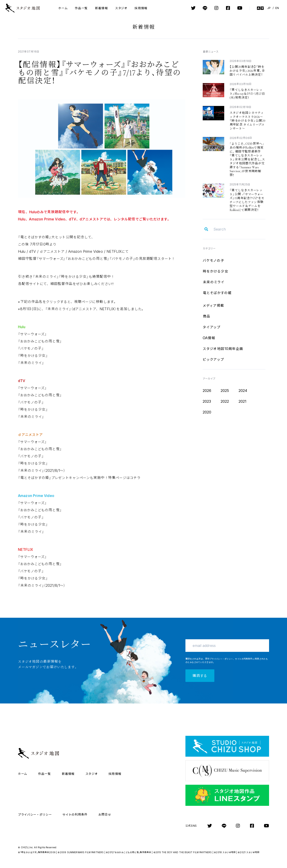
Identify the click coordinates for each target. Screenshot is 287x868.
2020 (207, 412)
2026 (207, 391)
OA (209, 338)
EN (277, 8)
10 (223, 349)
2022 (225, 401)
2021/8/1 (42, 470)
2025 (225, 391)
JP (269, 8)
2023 (207, 401)
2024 (243, 391)
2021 (243, 401)
